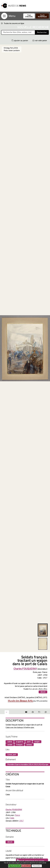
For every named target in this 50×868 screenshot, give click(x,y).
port (29, 742)
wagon (37, 742)
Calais (12, 818)
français (19, 745)
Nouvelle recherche (33, 27)
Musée (42, 16)
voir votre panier (40, 41)
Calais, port (12, 755)
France (17, 815)
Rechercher (42, 33)
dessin (43, 692)
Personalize (37, 866)
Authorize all (15, 866)
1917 (21, 821)
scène (10, 742)
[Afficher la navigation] (4, 16)
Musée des (20, 701)
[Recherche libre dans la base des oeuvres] (18, 32)
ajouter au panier (20, 41)
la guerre (20, 742)
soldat (10, 745)
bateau (29, 745)
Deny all (27, 866)
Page (29, 16)
